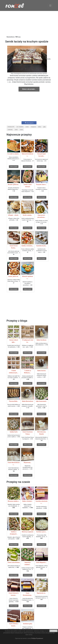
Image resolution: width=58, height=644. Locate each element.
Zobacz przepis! (14, 167)
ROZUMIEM (54, 631)
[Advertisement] (29, 23)
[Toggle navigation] (50, 6)
